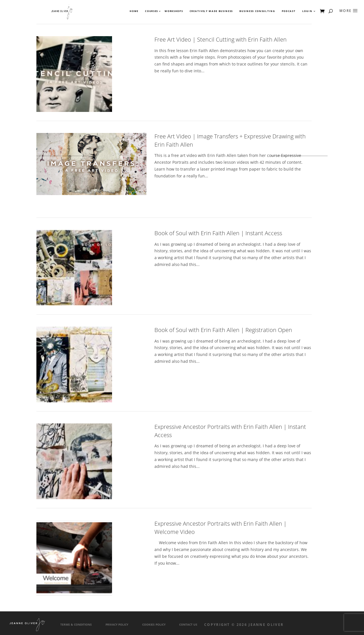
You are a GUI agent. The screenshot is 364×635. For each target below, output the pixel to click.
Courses (151, 11)
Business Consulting (257, 11)
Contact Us (188, 625)
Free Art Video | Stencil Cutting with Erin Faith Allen (221, 39)
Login (307, 11)
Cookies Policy (154, 625)
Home (134, 11)
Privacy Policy (117, 625)
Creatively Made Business (211, 11)
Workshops (174, 11)
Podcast (289, 11)
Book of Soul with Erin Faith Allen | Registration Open (223, 330)
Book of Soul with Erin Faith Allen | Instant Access (218, 233)
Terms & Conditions (76, 625)
